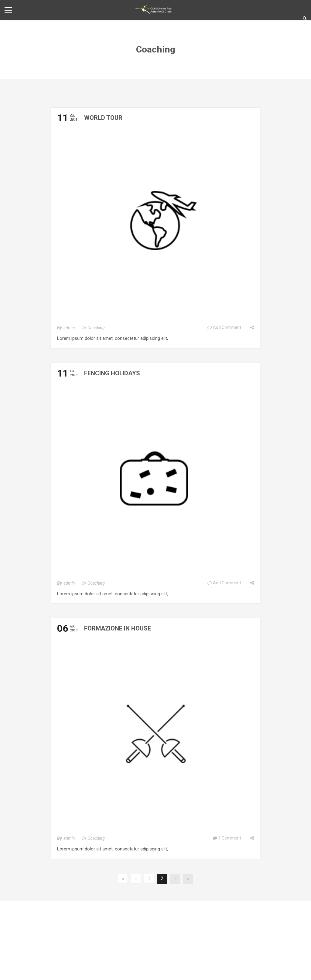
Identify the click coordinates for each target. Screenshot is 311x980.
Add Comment (224, 327)
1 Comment (227, 838)
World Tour (103, 118)
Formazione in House (118, 628)
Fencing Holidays (112, 373)
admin (69, 328)
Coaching (96, 328)
